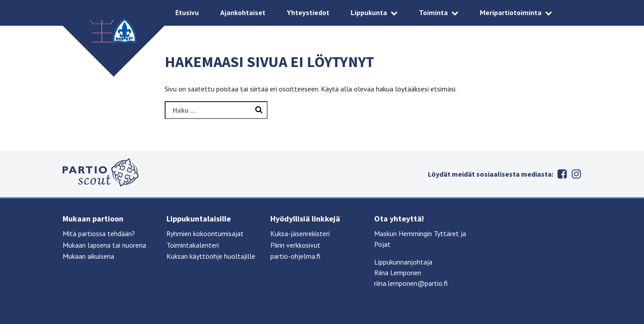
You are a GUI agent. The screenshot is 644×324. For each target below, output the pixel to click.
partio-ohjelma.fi (295, 256)
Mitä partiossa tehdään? (99, 233)
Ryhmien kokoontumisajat (205, 233)
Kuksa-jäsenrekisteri (300, 233)
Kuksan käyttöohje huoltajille (211, 256)
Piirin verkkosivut (295, 245)
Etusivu (187, 12)
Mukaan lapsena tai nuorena (104, 245)
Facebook (562, 174)
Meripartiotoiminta (511, 12)
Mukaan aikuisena (88, 256)
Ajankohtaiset (243, 12)
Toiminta (433, 12)
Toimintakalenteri (193, 245)
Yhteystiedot (308, 12)
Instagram (577, 174)
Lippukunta (369, 12)
